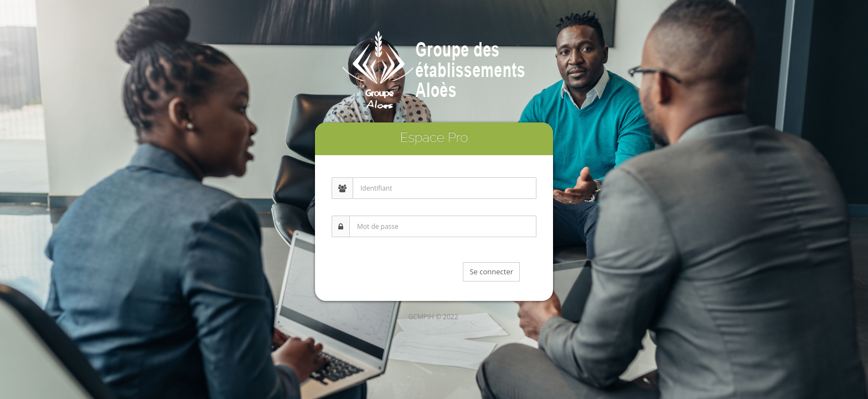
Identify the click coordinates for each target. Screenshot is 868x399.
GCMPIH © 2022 (433, 317)
